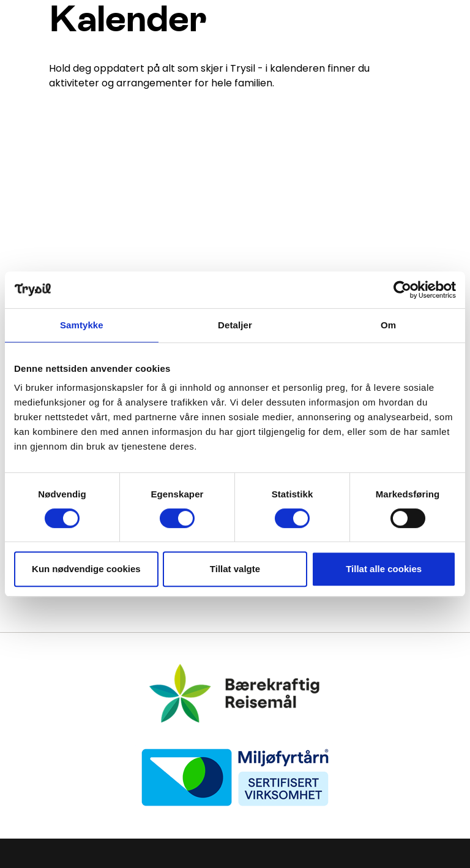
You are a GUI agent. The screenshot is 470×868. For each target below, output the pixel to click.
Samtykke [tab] (82, 325)
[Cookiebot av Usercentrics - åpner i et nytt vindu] (402, 290)
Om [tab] (388, 325)
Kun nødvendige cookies (86, 569)
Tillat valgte (235, 569)
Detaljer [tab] (235, 325)
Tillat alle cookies (384, 569)
